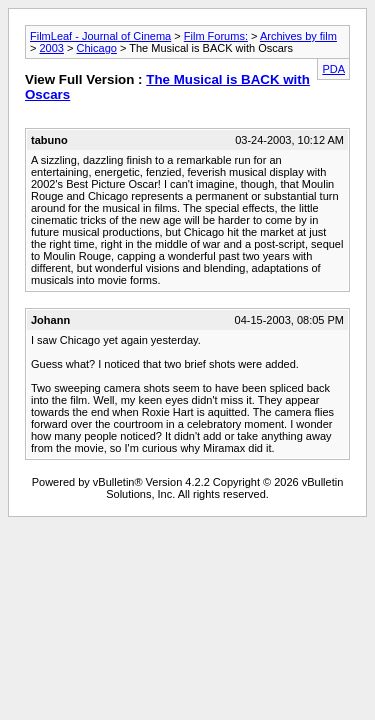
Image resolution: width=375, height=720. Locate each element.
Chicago (97, 48)
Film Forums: (216, 36)
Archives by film (298, 36)
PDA (333, 69)
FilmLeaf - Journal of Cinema (100, 36)
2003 (51, 48)
